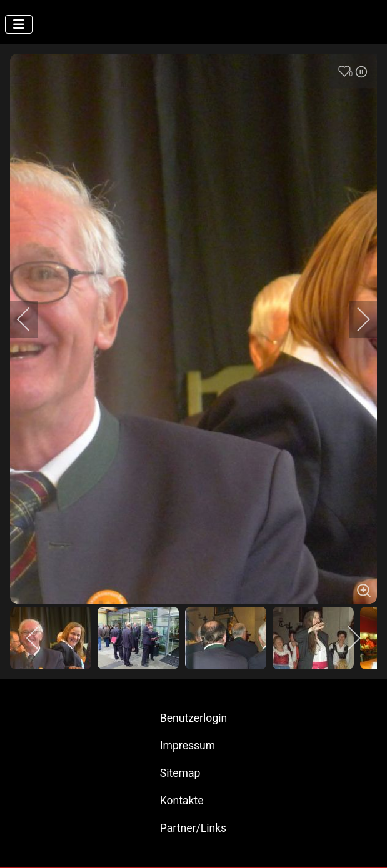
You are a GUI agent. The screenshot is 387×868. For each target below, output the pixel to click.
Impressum (188, 746)
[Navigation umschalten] (19, 24)
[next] (355, 319)
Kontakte (182, 801)
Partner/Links (193, 828)
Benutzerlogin (194, 718)
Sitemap (180, 773)
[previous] (32, 319)
